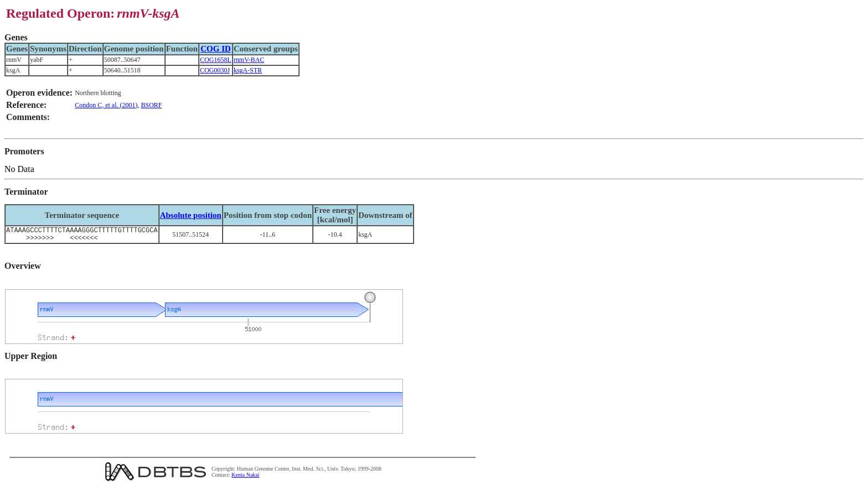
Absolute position (191, 215)
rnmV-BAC (249, 60)
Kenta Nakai (245, 478)
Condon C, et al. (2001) (106, 105)
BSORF (151, 105)
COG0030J (215, 70)
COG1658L (216, 60)
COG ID (216, 49)
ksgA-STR (248, 70)
